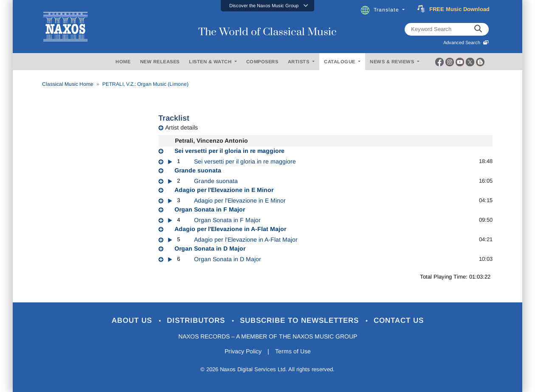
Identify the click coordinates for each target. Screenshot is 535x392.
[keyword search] (478, 29)
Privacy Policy (243, 351)
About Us (133, 320)
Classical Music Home (68, 84)
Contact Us (399, 320)
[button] (267, 6)
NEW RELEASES (160, 62)
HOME (123, 62)
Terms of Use (293, 351)
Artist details (182, 127)
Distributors (197, 320)
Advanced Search (466, 42)
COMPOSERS (262, 62)
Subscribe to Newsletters (301, 320)
